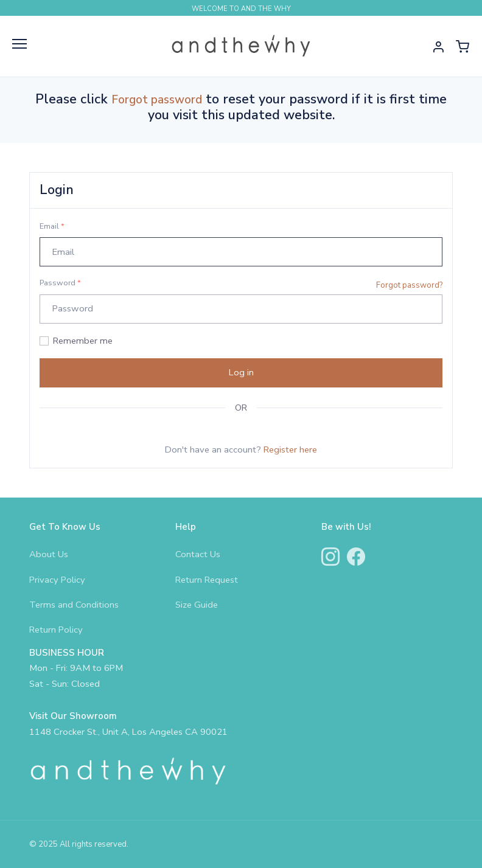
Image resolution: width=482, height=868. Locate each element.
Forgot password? (409, 285)
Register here (290, 450)
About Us (49, 554)
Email (52, 226)
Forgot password (157, 100)
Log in (241, 372)
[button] (438, 46)
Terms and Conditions (74, 605)
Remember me (83, 341)
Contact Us (198, 554)
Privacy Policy (57, 580)
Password (60, 283)
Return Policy (56, 630)
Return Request (207, 580)
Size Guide (197, 605)
